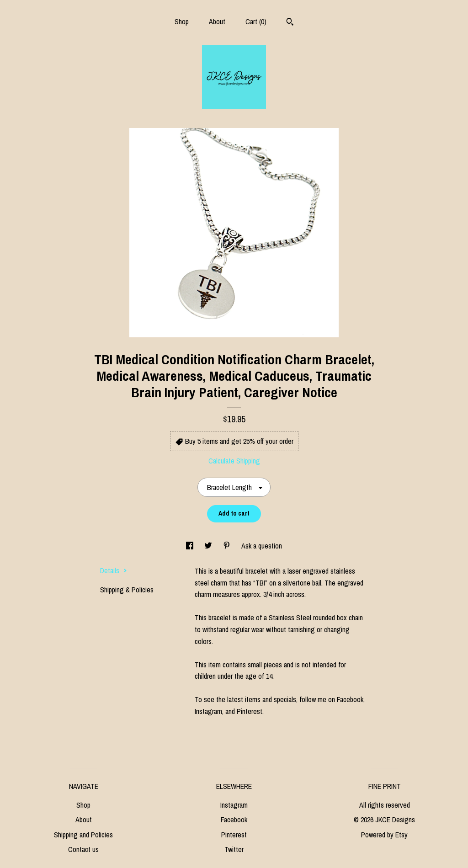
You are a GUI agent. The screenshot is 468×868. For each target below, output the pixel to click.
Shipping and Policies (83, 835)
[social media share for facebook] (191, 546)
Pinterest (234, 835)
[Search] (290, 23)
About (217, 21)
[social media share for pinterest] (228, 546)
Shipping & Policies (127, 590)
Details (114, 570)
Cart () (256, 21)
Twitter (234, 849)
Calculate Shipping (234, 461)
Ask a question (262, 546)
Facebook (234, 820)
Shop (182, 21)
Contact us (83, 849)
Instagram (234, 805)
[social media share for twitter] (209, 546)
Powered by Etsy (384, 835)
